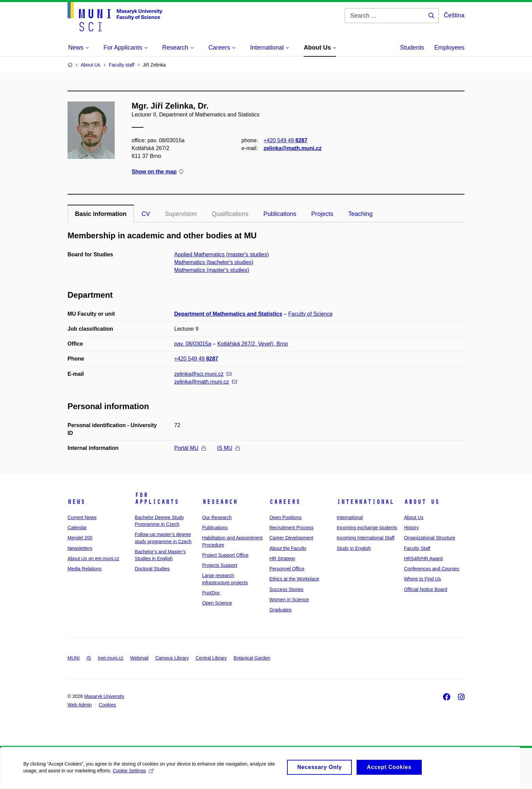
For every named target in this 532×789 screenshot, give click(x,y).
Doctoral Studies (152, 569)
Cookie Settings (134, 775)
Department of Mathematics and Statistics (228, 314)
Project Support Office (225, 555)
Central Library (211, 658)
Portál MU (190, 448)
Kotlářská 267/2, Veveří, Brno (252, 344)
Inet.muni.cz (110, 658)
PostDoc (211, 593)
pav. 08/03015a (193, 344)
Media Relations (84, 569)
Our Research (217, 517)
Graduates (280, 610)
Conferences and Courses (432, 569)
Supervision (181, 214)
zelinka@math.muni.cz (293, 148)
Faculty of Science (311, 314)
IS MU (228, 448)
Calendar (77, 528)
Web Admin (80, 705)
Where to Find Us (423, 579)
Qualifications (230, 214)
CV (146, 214)
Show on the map (157, 172)
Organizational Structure (430, 538)
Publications (280, 214)
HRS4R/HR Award (423, 558)
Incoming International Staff (365, 538)
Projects (322, 214)
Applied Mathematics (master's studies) (222, 254)
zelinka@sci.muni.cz (203, 374)
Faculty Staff (417, 548)
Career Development (291, 538)
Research (220, 502)
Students (412, 48)
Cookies (107, 705)
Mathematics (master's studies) (212, 270)
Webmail (139, 658)
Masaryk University (104, 696)
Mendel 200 (80, 538)
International (365, 502)
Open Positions (286, 517)
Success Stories (286, 589)
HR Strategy (282, 558)
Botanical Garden (252, 658)
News (76, 502)
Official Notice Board (426, 589)
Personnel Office (287, 569)
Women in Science (289, 600)
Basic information (101, 214)
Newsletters (80, 548)
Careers (285, 502)
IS (89, 658)
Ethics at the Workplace (294, 579)
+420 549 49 (286, 140)
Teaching (360, 214)
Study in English (354, 548)
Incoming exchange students (367, 528)
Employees (449, 48)
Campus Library (172, 658)
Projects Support (220, 565)
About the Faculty (288, 548)
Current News (82, 517)
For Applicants (157, 498)
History (412, 528)
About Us (422, 502)
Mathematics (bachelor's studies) (214, 262)
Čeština (454, 15)
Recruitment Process (291, 528)
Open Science (217, 603)
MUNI (74, 658)
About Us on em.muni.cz (93, 558)
